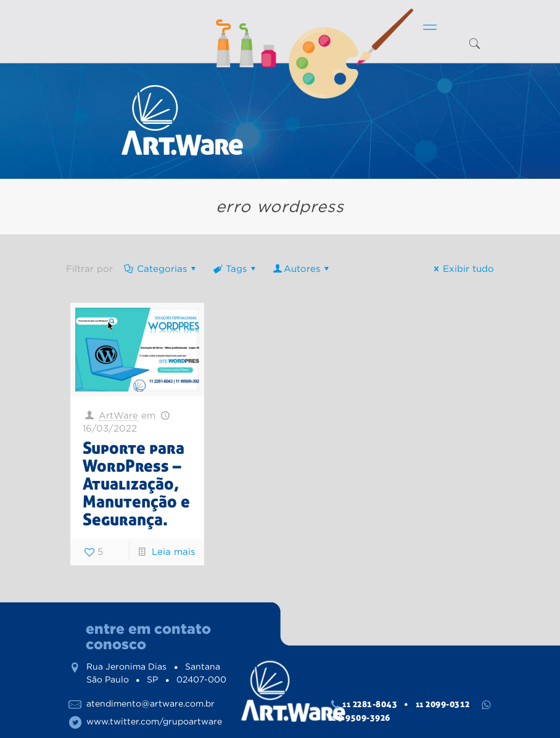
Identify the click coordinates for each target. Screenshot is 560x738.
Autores (302, 269)
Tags (235, 269)
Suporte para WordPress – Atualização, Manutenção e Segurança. (136, 484)
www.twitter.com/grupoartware (154, 721)
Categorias (161, 269)
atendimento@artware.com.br (150, 703)
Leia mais (173, 551)
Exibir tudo (462, 269)
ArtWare (118, 415)
